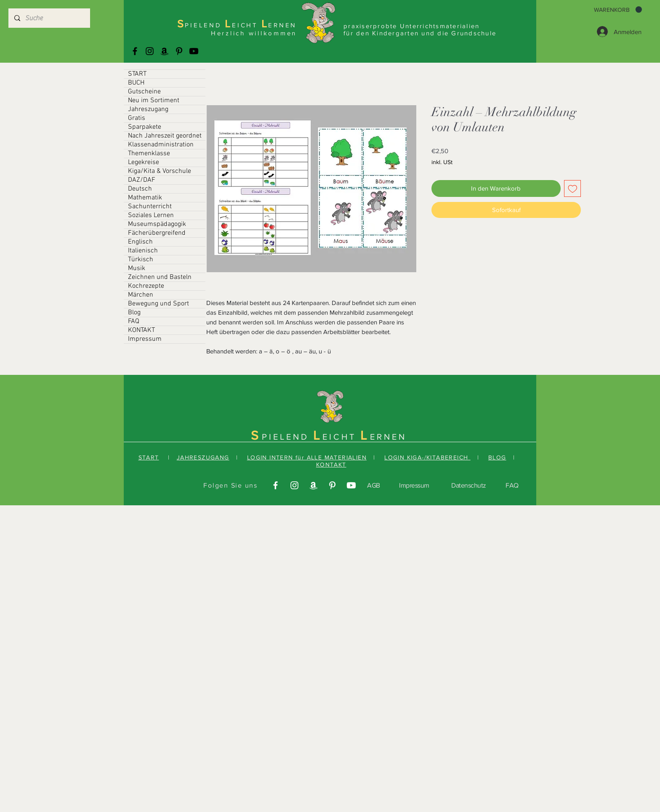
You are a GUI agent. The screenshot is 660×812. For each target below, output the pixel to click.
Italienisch (143, 251)
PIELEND (287, 437)
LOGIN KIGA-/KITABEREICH (427, 457)
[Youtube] (194, 51)
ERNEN (388, 437)
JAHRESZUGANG (203, 457)
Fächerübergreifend (157, 233)
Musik (137, 268)
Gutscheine (144, 92)
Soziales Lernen (151, 215)
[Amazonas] (164, 51)
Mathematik (145, 198)
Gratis (137, 118)
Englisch (140, 242)
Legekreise (144, 162)
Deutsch (140, 189)
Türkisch (141, 260)
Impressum (145, 339)
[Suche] (49, 18)
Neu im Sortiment (154, 101)
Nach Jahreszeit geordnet (165, 136)
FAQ (134, 321)
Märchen (141, 295)
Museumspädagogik (157, 224)
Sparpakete (145, 127)
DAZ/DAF (142, 180)
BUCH (136, 83)
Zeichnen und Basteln (160, 277)
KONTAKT (141, 330)
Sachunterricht (150, 207)
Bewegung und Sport (158, 304)
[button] (618, 10)
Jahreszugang (148, 109)
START (137, 74)
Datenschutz (469, 485)
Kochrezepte (146, 286)
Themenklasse (149, 154)
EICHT (341, 437)
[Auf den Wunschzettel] (573, 189)
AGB (374, 485)
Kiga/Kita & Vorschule (160, 171)
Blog (134, 313)
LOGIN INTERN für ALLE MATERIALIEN (307, 457)
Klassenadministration (161, 145)
